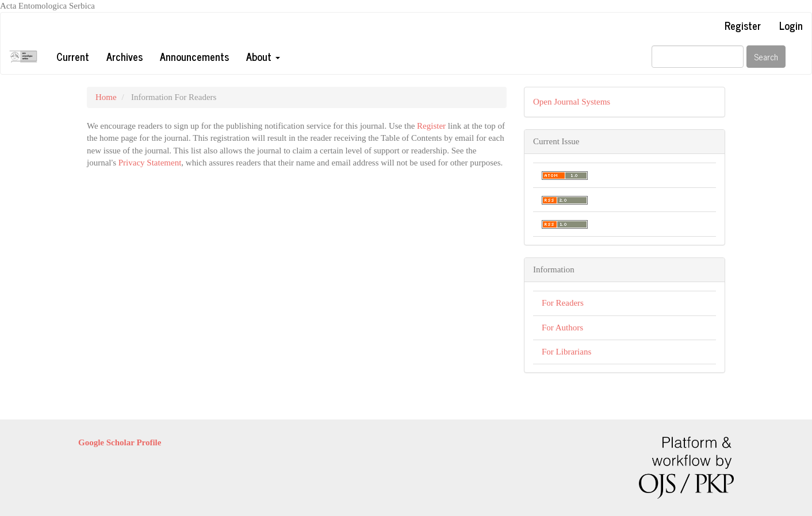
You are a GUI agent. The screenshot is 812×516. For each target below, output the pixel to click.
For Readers (563, 303)
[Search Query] (698, 57)
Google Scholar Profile (120, 442)
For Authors (562, 328)
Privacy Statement (150, 163)
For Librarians (566, 352)
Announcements (194, 56)
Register (743, 25)
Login (791, 25)
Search (766, 57)
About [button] (263, 56)
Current (73, 56)
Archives (125, 56)
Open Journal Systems (572, 102)
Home (106, 97)
